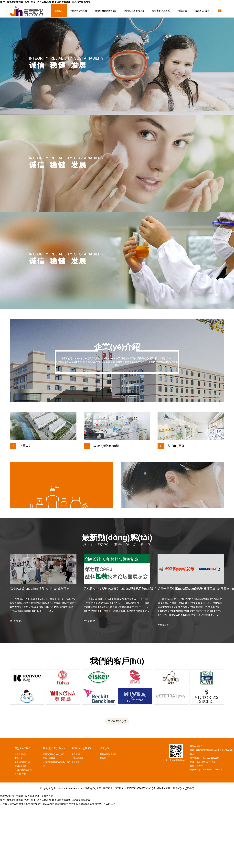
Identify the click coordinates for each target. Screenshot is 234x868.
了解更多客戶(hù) (117, 783)
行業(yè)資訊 (77, 820)
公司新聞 (76, 817)
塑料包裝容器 (49, 820)
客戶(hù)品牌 (20, 836)
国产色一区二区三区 (105, 866)
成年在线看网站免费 (29, 866)
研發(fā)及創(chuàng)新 (53, 817)
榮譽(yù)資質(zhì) (22, 824)
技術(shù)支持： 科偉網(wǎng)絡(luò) (175, 850)
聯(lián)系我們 (202, 11)
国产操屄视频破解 (9, 866)
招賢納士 (182, 11)
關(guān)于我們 (79, 11)
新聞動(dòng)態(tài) (134, 11)
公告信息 (76, 824)
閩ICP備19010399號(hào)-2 (141, 850)
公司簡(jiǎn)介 (21, 817)
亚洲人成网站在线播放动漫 (54, 866)
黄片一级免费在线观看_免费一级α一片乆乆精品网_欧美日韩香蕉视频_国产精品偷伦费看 (45, 2)
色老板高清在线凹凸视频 (81, 866)
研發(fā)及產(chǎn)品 (105, 11)
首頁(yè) (59, 11)
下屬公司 (19, 820)
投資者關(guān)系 (161, 11)
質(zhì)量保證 (21, 828)
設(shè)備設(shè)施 (23, 832)
